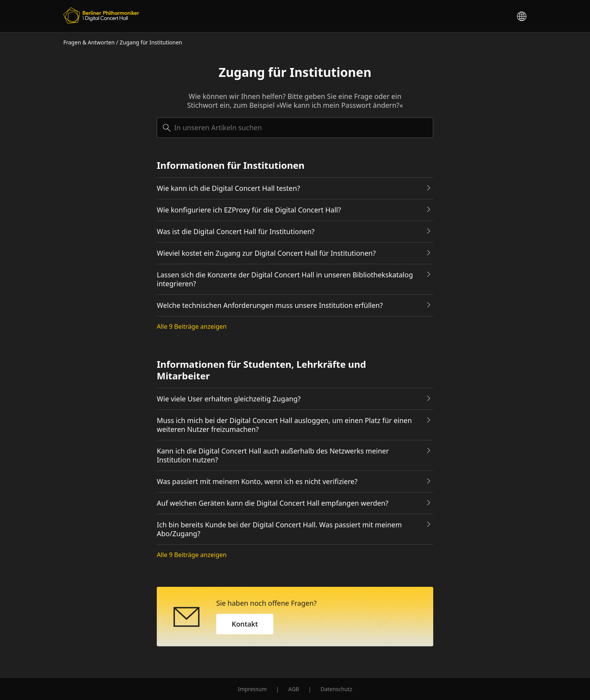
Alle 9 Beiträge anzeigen (192, 327)
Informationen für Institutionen (231, 165)
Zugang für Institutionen (151, 42)
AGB (293, 689)
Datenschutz (336, 689)
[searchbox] (295, 128)
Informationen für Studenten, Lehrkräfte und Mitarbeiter (261, 370)
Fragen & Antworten (89, 42)
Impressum (252, 689)
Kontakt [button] (245, 624)
